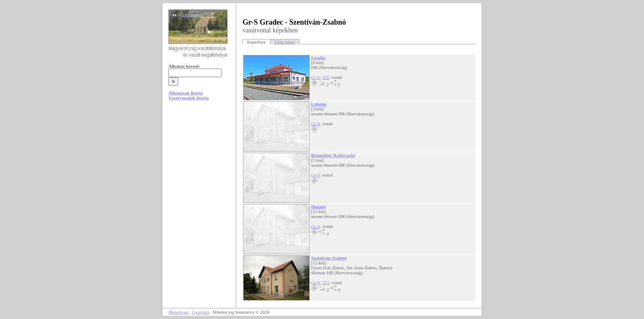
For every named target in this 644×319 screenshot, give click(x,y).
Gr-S (315, 77)
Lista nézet (284, 42)
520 (326, 77)
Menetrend (178, 312)
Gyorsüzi (201, 312)
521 (326, 282)
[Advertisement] (199, 169)
